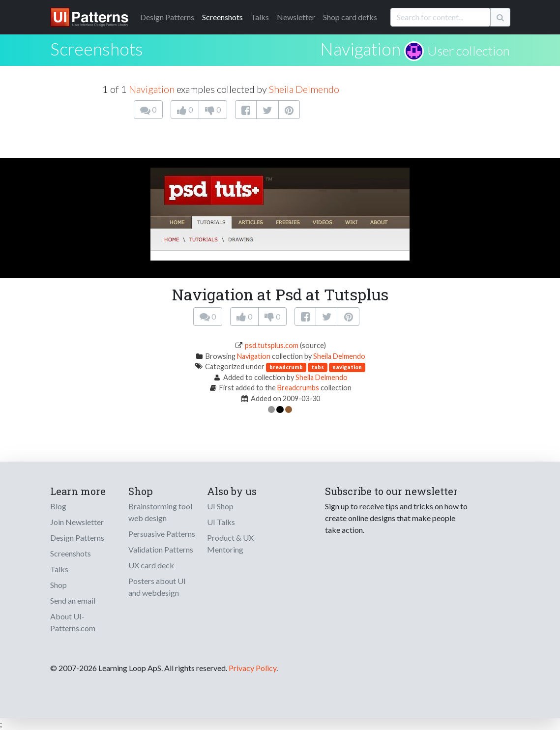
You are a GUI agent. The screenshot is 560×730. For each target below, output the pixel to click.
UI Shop (220, 506)
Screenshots (222, 17)
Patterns (167, 17)
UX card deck (151, 565)
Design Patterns (77, 538)
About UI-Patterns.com (73, 622)
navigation (347, 367)
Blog (58, 506)
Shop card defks (350, 17)
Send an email (73, 600)
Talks (260, 17)
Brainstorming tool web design (160, 512)
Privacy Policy (252, 668)
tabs (318, 367)
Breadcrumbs (298, 388)
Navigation (360, 49)
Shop (59, 585)
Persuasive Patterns (162, 534)
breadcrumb (286, 367)
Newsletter (296, 17)
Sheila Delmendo (304, 89)
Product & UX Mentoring (230, 543)
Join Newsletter (77, 522)
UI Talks (221, 522)
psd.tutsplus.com (272, 345)
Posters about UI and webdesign (157, 587)
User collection (469, 51)
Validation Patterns (161, 549)
